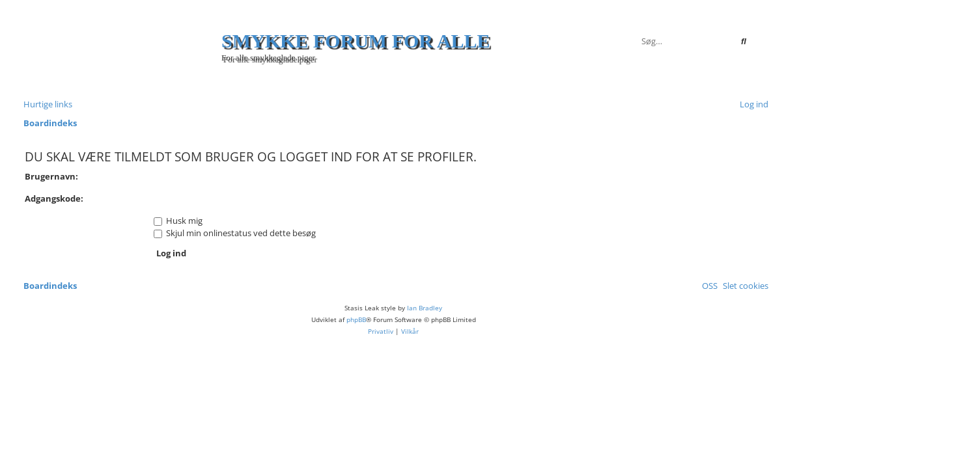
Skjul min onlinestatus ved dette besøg (235, 233)
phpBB (356, 319)
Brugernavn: (51, 176)
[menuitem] (751, 104)
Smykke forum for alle (356, 41)
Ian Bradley (425, 308)
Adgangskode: (54, 198)
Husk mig (178, 221)
